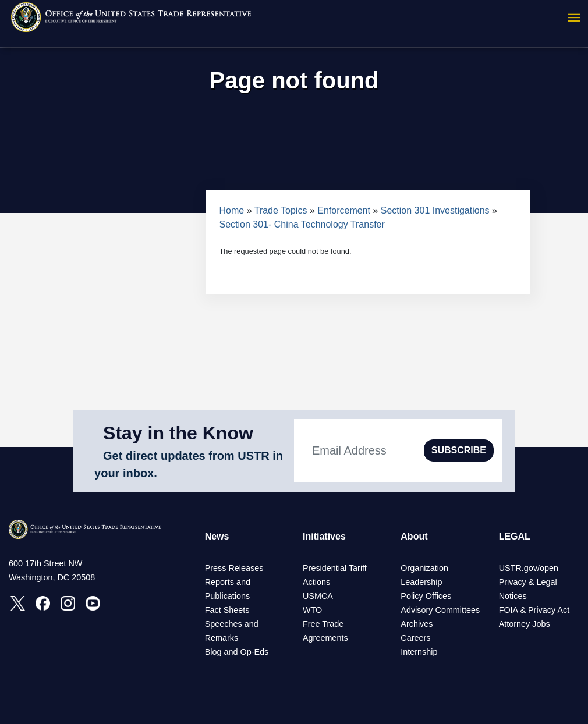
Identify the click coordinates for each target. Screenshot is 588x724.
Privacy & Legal (528, 582)
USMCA (318, 596)
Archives (417, 624)
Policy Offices (426, 596)
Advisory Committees (440, 610)
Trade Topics (281, 210)
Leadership (421, 582)
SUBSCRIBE (459, 450)
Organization (424, 568)
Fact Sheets (227, 610)
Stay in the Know (178, 433)
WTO (312, 610)
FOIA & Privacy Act (534, 610)
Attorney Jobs (525, 624)
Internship (419, 652)
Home (232, 210)
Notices (513, 596)
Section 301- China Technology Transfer (302, 224)
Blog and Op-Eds (237, 652)
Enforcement (344, 210)
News (217, 536)
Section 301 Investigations (436, 210)
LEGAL (515, 536)
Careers (415, 638)
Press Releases (234, 568)
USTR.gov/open (529, 568)
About (414, 536)
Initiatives (324, 536)
